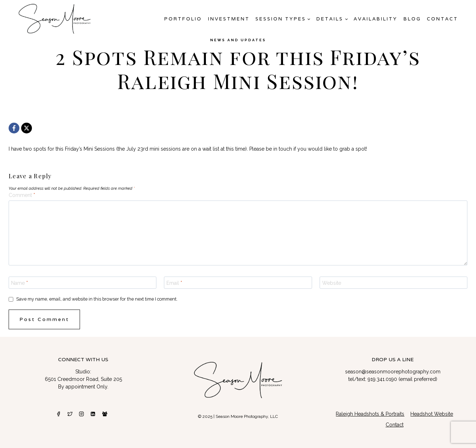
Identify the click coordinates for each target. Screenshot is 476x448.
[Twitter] (70, 414)
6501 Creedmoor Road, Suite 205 (83, 379)
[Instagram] (81, 414)
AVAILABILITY (376, 19)
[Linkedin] (93, 414)
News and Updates (238, 40)
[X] (27, 128)
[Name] (83, 283)
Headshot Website (432, 414)
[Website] (393, 283)
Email (174, 283)
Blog (412, 19)
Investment (229, 19)
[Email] (238, 283)
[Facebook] (14, 128)
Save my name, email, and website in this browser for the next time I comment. (97, 299)
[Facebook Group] (105, 414)
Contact (442, 19)
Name (20, 283)
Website (332, 283)
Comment (22, 195)
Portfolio (183, 19)
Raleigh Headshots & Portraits (370, 414)
